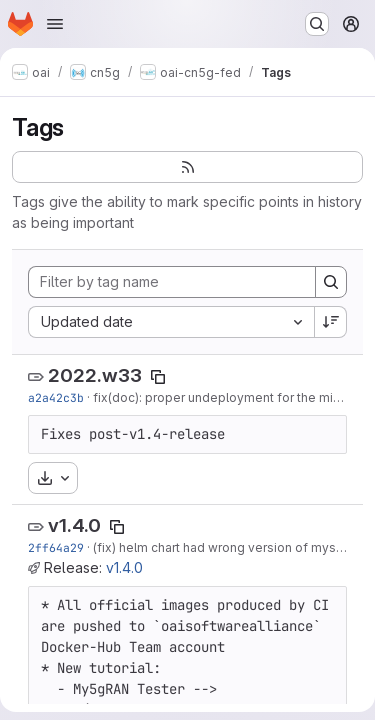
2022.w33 (95, 375)
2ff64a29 (56, 547)
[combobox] (171, 322)
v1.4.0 (74, 525)
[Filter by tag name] (172, 282)
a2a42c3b (56, 397)
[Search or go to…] (317, 24)
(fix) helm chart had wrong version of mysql (220, 547)
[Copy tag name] (158, 377)
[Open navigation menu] (55, 24)
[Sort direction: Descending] (331, 322)
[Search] (331, 282)
